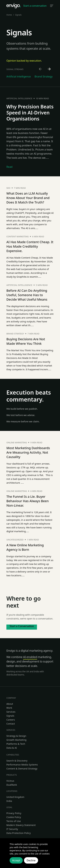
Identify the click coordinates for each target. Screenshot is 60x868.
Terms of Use (14, 821)
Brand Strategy (15, 334)
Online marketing (17, 442)
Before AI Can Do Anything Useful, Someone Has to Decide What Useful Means (27, 295)
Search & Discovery (17, 761)
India (9, 801)
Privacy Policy (14, 813)
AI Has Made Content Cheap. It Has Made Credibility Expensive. (30, 246)
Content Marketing (18, 236)
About (10, 704)
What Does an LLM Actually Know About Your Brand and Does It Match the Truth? (28, 198)
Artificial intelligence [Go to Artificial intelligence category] (19, 76)
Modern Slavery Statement (21, 825)
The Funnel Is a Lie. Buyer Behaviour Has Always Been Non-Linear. (28, 501)
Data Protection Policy (19, 833)
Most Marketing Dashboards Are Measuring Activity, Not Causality (28, 452)
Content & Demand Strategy (22, 769)
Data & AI (12, 748)
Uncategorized (15, 540)
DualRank (12, 785)
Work (9, 708)
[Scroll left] (40, 69)
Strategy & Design (16, 736)
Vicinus (10, 781)
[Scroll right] (49, 69)
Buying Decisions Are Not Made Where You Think (26, 341)
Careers (11, 720)
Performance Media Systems (22, 765)
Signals (10, 716)
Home (9, 15)
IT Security (12, 829)
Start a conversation (35, 6)
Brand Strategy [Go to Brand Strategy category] (44, 76)
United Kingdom (15, 797)
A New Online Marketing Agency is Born (25, 547)
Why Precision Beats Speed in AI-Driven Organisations (30, 113)
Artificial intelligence (19, 98)
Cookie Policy (14, 817)
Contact (11, 724)
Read (9, 167)
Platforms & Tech (16, 744)
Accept (16, 860)
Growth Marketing (16, 740)
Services (11, 712)
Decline (31, 860)
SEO (8, 188)
